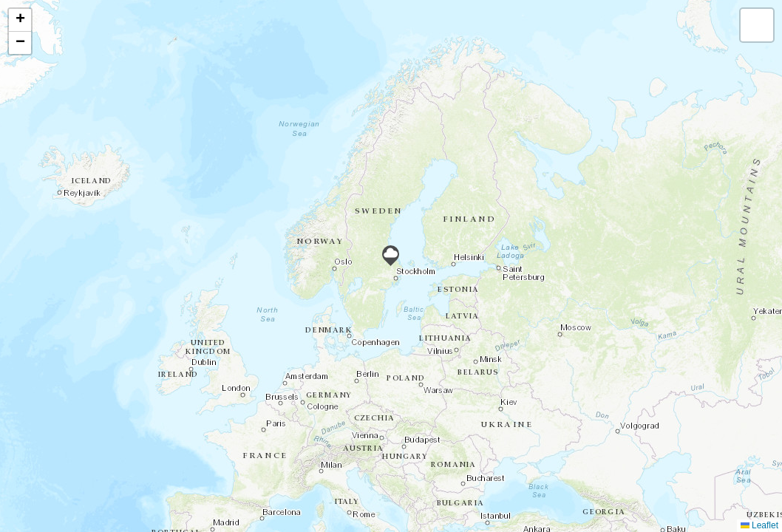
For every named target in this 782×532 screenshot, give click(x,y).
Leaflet (759, 525)
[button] (391, 256)
